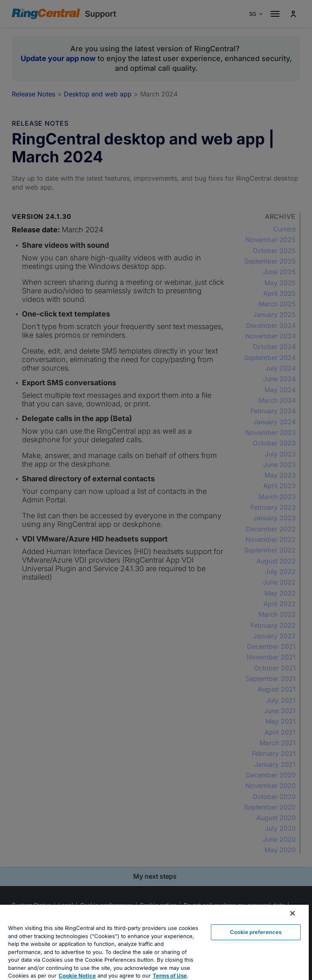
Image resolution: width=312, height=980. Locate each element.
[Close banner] (292, 913)
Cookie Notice (77, 976)
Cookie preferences (256, 932)
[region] (154, 942)
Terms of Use (170, 976)
